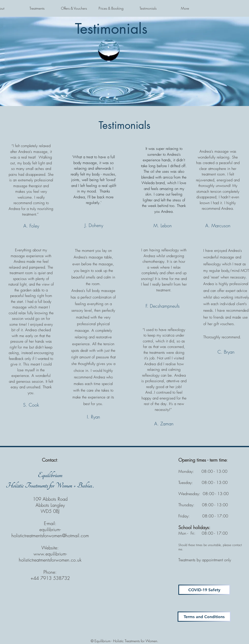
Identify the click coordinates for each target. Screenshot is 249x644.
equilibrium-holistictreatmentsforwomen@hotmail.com (50, 532)
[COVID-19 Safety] (204, 590)
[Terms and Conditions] (204, 617)
